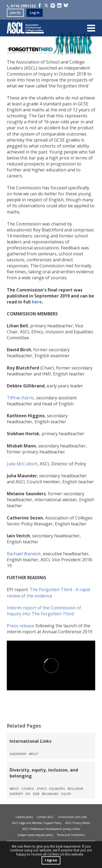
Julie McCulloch (22, 464)
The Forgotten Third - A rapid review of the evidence (48, 593)
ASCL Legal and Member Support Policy (37, 823)
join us (15, 13)
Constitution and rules (72, 817)
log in (35, 13)
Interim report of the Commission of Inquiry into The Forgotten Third (44, 611)
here (37, 302)
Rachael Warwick (24, 554)
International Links (30, 741)
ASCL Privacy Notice (78, 823)
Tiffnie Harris (20, 398)
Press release (21, 626)
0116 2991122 (21, 6)
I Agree (51, 860)
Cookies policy (24, 817)
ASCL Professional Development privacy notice (51, 829)
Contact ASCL (45, 817)
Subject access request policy (35, 835)
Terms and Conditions (71, 835)
